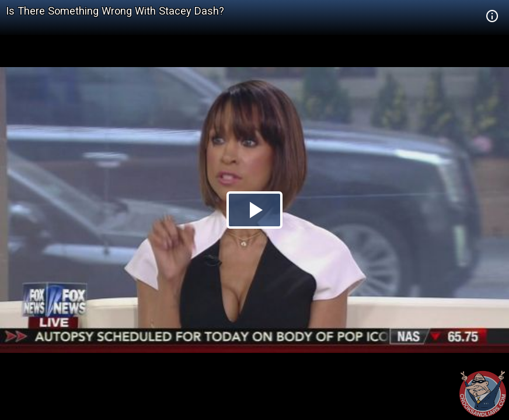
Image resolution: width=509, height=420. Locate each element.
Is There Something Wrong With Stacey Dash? (115, 11)
